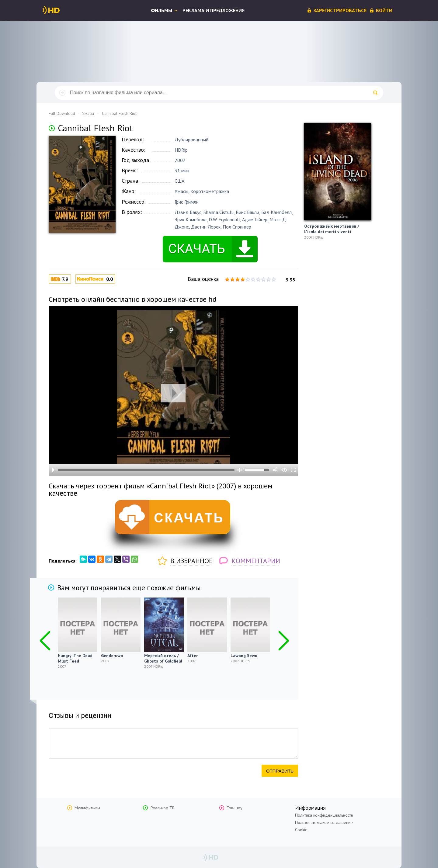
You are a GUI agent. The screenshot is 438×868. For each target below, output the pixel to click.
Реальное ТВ (163, 808)
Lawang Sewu (244, 656)
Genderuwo (112, 656)
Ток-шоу (235, 808)
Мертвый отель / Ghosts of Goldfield (163, 658)
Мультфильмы (87, 808)
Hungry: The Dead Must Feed (75, 658)
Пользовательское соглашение (324, 822)
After (193, 656)
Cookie (301, 830)
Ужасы (181, 191)
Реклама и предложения (214, 10)
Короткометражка (210, 191)
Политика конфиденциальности (324, 815)
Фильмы (162, 10)
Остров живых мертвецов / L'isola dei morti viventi (332, 229)
